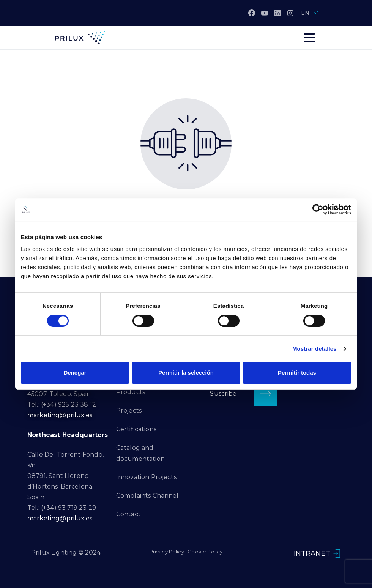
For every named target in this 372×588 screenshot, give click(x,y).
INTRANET (312, 553)
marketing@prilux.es (60, 415)
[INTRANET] (337, 553)
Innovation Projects (146, 477)
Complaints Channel (147, 496)
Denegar (75, 373)
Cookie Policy (205, 552)
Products (131, 392)
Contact (128, 514)
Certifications (136, 429)
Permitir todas (297, 373)
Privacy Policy (167, 552)
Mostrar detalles (314, 349)
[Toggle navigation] (309, 38)
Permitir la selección (186, 373)
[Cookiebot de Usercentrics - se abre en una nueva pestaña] (318, 210)
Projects (129, 411)
